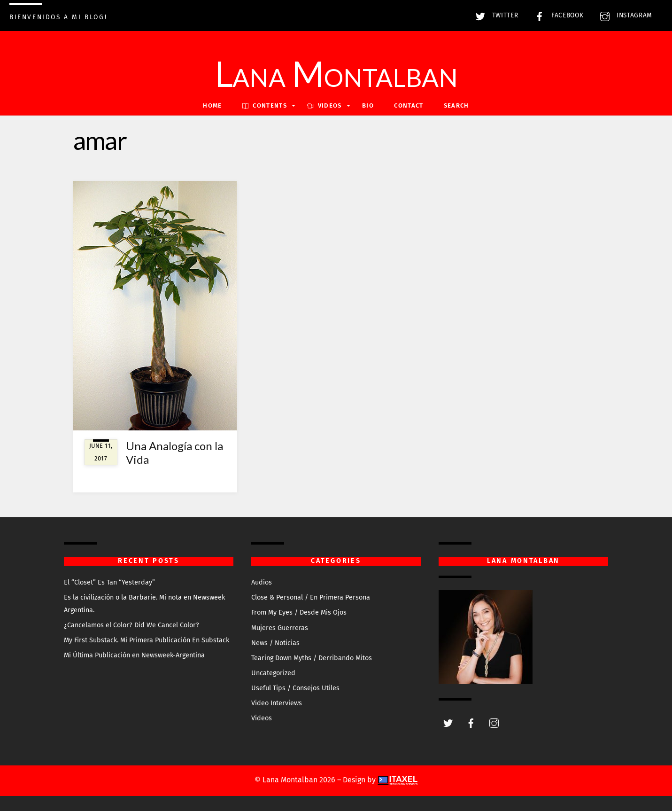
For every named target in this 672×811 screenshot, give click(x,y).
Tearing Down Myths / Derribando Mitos (312, 658)
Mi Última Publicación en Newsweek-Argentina (134, 655)
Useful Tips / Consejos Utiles (295, 688)
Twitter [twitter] (494, 15)
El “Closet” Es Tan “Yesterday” (109, 582)
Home (212, 105)
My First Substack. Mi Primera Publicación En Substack (147, 640)
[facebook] (471, 722)
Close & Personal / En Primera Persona (311, 597)
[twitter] (448, 722)
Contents (265, 105)
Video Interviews (277, 703)
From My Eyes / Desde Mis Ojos (299, 612)
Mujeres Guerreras (280, 628)
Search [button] (456, 105)
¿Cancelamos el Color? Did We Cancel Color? (131, 625)
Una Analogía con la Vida (174, 452)
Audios (262, 582)
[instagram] (494, 722)
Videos (262, 718)
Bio (368, 105)
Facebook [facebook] (557, 15)
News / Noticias (275, 643)
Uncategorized (273, 673)
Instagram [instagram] (624, 15)
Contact (409, 105)
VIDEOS (324, 105)
